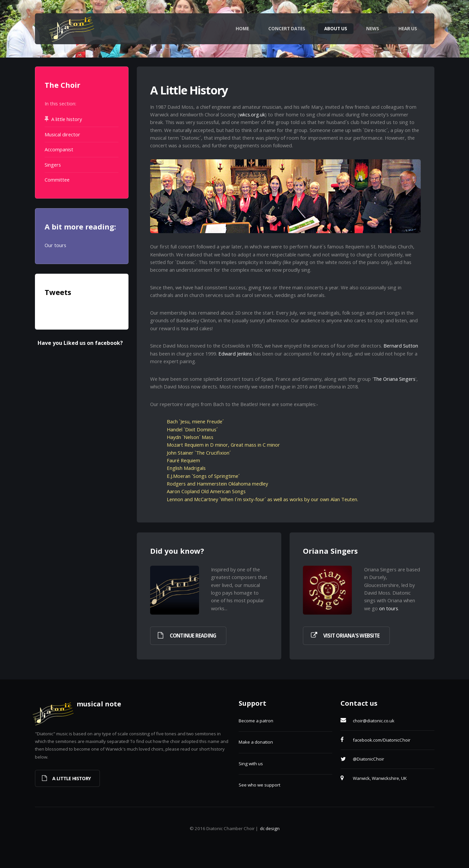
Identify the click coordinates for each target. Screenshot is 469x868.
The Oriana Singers (394, 379)
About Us (336, 29)
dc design (270, 828)
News (373, 29)
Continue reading (193, 636)
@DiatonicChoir (368, 759)
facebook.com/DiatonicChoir (382, 740)
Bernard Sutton (401, 346)
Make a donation (256, 742)
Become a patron (256, 721)
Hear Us (408, 29)
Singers (53, 165)
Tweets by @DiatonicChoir (74, 311)
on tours (389, 608)
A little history (67, 119)
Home (242, 29)
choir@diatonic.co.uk (374, 721)
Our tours (55, 245)
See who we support (259, 785)
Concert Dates (287, 29)
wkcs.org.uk (252, 114)
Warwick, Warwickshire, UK (380, 778)
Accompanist (59, 149)
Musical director (62, 134)
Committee (57, 180)
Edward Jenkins (235, 354)
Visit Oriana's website (351, 636)
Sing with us (251, 764)
